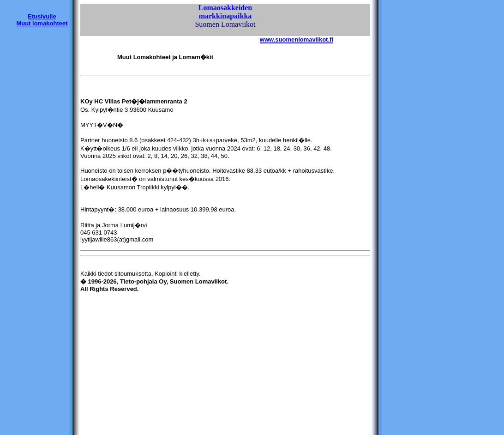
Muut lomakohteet (42, 23)
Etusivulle (42, 16)
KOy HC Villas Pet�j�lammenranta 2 (134, 101)
